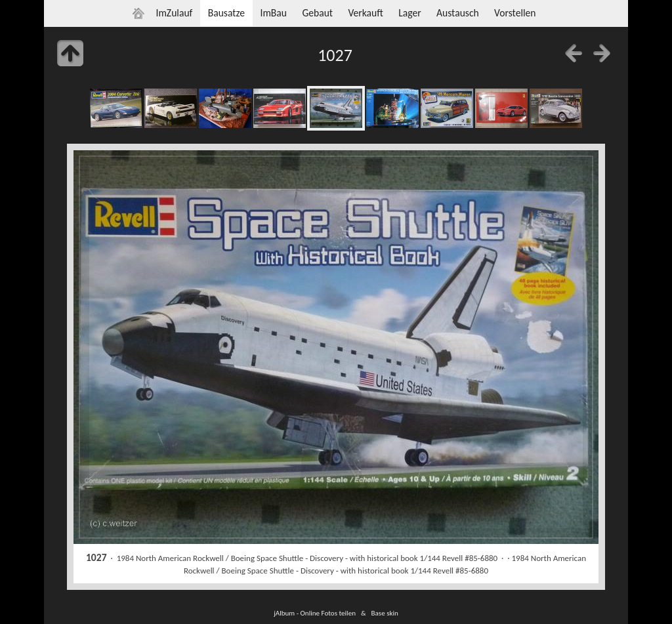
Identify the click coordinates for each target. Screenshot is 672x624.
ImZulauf (174, 13)
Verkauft (365, 13)
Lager (409, 13)
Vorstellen (515, 13)
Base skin (385, 613)
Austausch (458, 13)
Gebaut (317, 13)
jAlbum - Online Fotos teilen (315, 613)
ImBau (273, 13)
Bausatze (226, 13)
